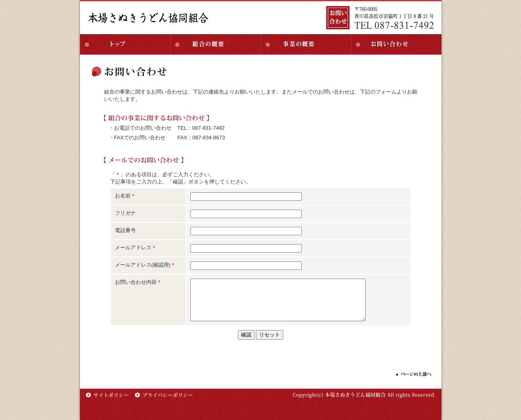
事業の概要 (306, 44)
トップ (125, 44)
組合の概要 (216, 44)
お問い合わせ (396, 44)
